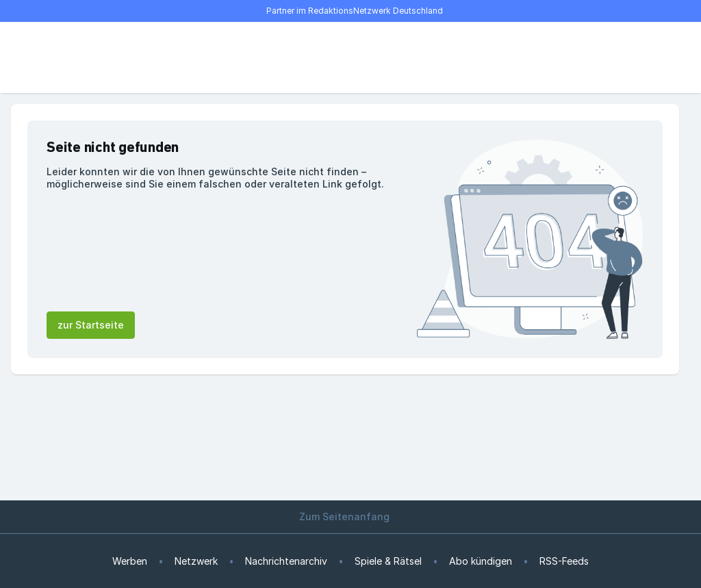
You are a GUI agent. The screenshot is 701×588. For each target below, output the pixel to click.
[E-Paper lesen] (624, 57)
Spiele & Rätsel (388, 561)
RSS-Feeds (564, 561)
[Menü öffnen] (36, 57)
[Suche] (66, 57)
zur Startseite (91, 325)
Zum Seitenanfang (350, 516)
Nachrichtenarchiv (286, 561)
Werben (130, 561)
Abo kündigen (481, 561)
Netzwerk (196, 561)
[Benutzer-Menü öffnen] (654, 57)
